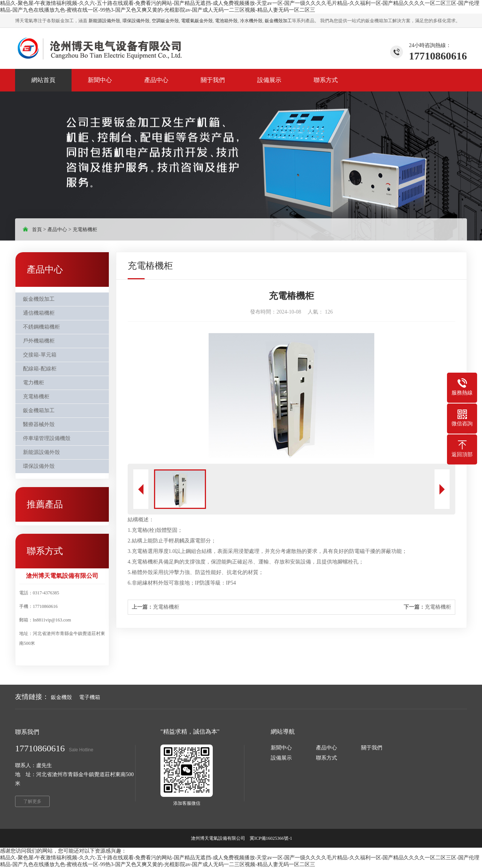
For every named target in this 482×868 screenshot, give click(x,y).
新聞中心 (281, 748)
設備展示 (281, 758)
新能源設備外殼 (104, 21)
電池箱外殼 (226, 21)
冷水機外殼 (251, 21)
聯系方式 (326, 758)
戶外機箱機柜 (39, 341)
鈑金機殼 (61, 697)
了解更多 (32, 801)
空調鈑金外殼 (165, 21)
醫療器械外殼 (39, 424)
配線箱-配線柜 (40, 369)
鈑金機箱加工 (39, 410)
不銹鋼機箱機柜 (41, 327)
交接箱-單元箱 (40, 355)
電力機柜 (34, 383)
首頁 (37, 229)
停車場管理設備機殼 (47, 438)
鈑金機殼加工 (278, 21)
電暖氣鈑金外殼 (197, 21)
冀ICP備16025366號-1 (272, 838)
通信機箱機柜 (39, 313)
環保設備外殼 (136, 21)
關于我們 (372, 748)
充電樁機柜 (85, 229)
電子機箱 (90, 697)
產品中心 (57, 229)
